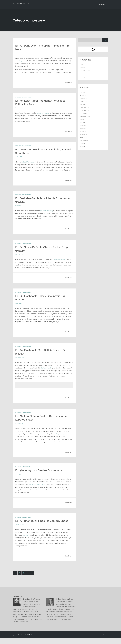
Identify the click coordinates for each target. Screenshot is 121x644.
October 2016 (84, 113)
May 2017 (83, 92)
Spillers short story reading (38, 487)
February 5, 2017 (20, 476)
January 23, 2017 (20, 530)
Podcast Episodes (26, 42)
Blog (82, 65)
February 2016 (85, 138)
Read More (69, 83)
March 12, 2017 (19, 306)
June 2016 (83, 126)
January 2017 (84, 104)
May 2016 (83, 129)
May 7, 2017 (18, 108)
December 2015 (85, 144)
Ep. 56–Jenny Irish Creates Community (41, 472)
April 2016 (83, 132)
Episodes (102, 5)
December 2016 (85, 107)
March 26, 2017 (19, 257)
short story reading (22, 61)
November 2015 (85, 147)
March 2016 (84, 135)
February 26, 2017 (20, 360)
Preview (83, 74)
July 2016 (83, 123)
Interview (18, 42)
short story (26, 541)
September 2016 (85, 117)
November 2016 (85, 110)
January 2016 (84, 141)
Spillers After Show (22, 5)
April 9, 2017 (19, 208)
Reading (83, 77)
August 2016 (84, 120)
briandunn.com (24, 627)
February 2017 (84, 101)
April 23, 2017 (19, 157)
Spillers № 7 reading (44, 113)
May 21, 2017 (19, 53)
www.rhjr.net (68, 625)
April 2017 (83, 95)
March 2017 (84, 98)
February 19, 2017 (20, 426)
